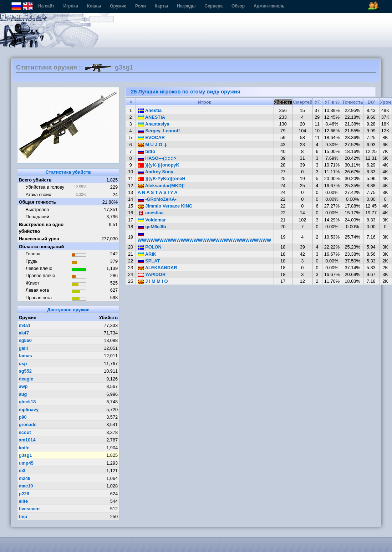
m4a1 (25, 325)
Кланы (94, 6)
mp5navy (29, 410)
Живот (32, 283)
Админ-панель (269, 6)
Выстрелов (37, 209)
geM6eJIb (152, 227)
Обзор (238, 6)
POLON (150, 247)
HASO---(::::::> (157, 158)
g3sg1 (26, 455)
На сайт (46, 6)
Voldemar (152, 220)
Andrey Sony (156, 172)
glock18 (27, 402)
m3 (22, 471)
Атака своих (38, 195)
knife (24, 448)
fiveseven (29, 509)
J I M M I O (153, 281)
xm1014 (27, 440)
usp (23, 364)
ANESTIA (151, 117)
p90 (23, 417)
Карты (161, 6)
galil (24, 348)
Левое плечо (39, 268)
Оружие (118, 6)
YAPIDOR (152, 274)
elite (24, 501)
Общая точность (38, 202)
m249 (25, 478)
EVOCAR (151, 137)
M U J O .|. (152, 145)
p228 (24, 494)
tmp (23, 517)
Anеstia (150, 110)
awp (23, 386)
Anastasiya (154, 124)
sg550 (25, 340)
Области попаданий (42, 247)
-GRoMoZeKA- (157, 199)
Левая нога (37, 290)
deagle (26, 379)
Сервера (214, 6)
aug (23, 394)
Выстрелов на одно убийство (41, 228)
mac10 (26, 486)
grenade (28, 425)
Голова (33, 254)
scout (25, 432)
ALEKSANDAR (157, 268)
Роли (141, 6)
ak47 (24, 333)
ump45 (26, 463)
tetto (146, 151)
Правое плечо (40, 275)
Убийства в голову (45, 187)
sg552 (25, 371)
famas (26, 356)
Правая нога (39, 298)
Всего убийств (35, 180)
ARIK (147, 254)
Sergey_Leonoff (159, 131)
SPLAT (149, 261)
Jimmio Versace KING (165, 206)
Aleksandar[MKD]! (161, 186)
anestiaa (151, 213)
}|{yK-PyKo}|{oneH (162, 178)
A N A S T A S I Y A (158, 192)
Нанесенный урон (39, 239)
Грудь (32, 261)
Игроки (71, 6)
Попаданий (37, 217)
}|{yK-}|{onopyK (159, 165)
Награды (186, 6)
